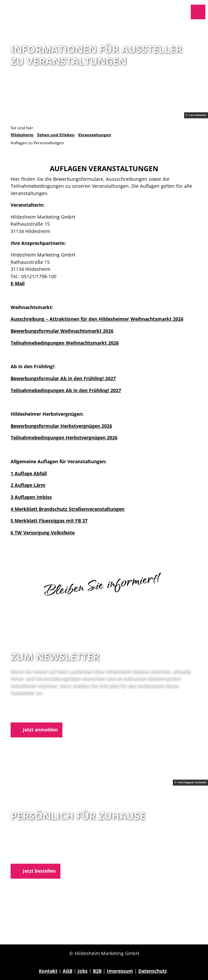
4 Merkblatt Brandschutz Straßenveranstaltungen (68, 509)
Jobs (83, 971)
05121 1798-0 (36, 848)
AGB (68, 971)
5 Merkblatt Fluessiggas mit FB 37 (49, 521)
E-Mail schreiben (29, 855)
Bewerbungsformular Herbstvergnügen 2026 (61, 426)
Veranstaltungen (95, 135)
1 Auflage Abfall (29, 473)
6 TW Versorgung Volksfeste (43, 533)
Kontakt (48, 971)
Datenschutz (153, 971)
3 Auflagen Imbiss (31, 497)
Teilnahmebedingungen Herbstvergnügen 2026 (64, 438)
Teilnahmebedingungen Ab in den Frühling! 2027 (66, 390)
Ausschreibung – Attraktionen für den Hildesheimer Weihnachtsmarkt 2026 (97, 319)
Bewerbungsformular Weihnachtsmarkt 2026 (62, 331)
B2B (97, 971)
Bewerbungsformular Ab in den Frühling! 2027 (63, 378)
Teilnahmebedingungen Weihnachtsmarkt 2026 (65, 343)
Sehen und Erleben (56, 135)
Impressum (120, 971)
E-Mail (18, 283)
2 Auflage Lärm (28, 485)
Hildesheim (22, 135)
